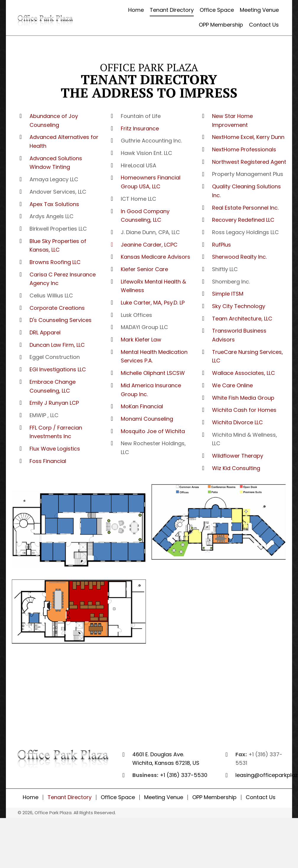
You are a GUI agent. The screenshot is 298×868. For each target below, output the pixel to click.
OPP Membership (214, 797)
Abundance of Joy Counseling (54, 120)
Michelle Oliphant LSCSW (153, 373)
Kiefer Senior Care (144, 269)
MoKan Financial (142, 406)
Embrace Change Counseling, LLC (53, 386)
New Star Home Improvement (232, 120)
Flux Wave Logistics (55, 449)
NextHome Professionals (244, 149)
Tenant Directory (70, 797)
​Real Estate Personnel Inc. (245, 208)
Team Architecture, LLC (242, 319)
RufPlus (222, 245)
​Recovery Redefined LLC (243, 220)
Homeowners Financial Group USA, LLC (151, 182)
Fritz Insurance (140, 128)
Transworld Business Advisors (239, 335)
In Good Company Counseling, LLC (145, 216)
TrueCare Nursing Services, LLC (247, 356)
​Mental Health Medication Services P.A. (154, 356)
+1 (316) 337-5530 (184, 775)
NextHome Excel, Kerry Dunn (248, 137)
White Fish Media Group (243, 398)
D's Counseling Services (61, 320)
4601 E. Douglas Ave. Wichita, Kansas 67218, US (166, 759)
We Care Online (232, 385)
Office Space (118, 797)
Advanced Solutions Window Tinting (56, 163)
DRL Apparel (45, 332)
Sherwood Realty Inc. (239, 257)
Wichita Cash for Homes (244, 410)
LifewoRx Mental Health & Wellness (153, 286)
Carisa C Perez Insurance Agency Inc (63, 279)
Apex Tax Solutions (54, 204)
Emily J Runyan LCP (54, 403)
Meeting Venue (164, 797)
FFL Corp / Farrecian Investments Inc (56, 432)
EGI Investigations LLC (58, 369)
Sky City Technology (239, 306)
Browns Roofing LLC (55, 262)
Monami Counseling (147, 419)
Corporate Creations (57, 308)
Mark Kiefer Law (141, 340)
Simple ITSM (228, 294)
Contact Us (261, 797)
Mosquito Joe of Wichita (153, 431)
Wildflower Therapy (238, 456)
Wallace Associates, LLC (244, 373)
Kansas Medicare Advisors (155, 257)
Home (31, 797)
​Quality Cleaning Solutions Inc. (246, 191)
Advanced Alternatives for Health (64, 141)
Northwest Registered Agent (249, 162)
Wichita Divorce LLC (237, 422)
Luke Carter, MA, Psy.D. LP (153, 303)
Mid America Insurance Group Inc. (151, 390)
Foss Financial (48, 461)
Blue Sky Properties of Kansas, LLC (58, 246)
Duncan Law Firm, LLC (57, 345)
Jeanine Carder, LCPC (149, 245)
